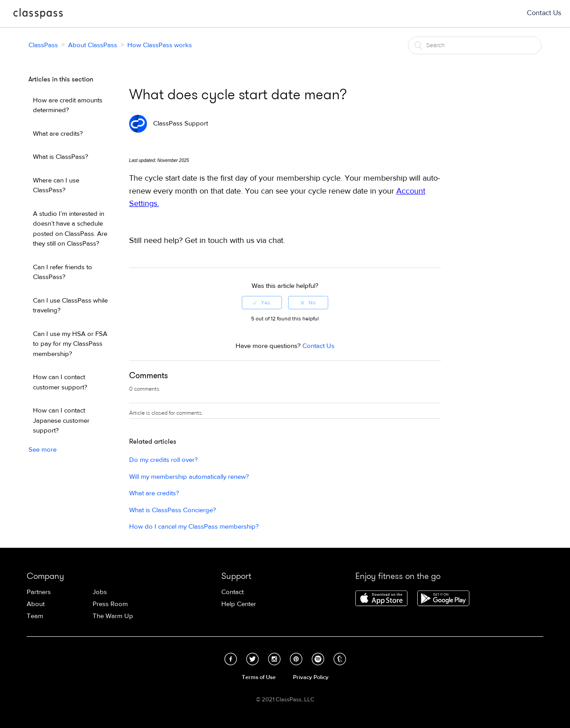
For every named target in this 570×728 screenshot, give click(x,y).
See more (43, 450)
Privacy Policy (311, 677)
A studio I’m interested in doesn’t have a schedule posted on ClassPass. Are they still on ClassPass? (70, 229)
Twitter (252, 659)
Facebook (231, 659)
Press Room (110, 604)
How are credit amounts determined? (68, 105)
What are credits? (58, 134)
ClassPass (38, 15)
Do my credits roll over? (163, 460)
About (36, 604)
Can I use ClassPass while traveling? (70, 306)
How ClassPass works (160, 45)
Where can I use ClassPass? (56, 186)
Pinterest (296, 659)
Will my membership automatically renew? (189, 477)
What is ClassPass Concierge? (173, 510)
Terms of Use (259, 677)
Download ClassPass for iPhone (381, 599)
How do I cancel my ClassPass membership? (194, 527)
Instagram (274, 659)
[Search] (475, 45)
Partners (39, 592)
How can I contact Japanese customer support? (61, 421)
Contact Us (544, 13)
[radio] (262, 303)
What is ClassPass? (61, 157)
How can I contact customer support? (60, 382)
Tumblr (340, 659)
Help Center (239, 604)
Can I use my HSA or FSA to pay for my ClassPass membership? (70, 344)
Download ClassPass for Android (443, 599)
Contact (232, 592)
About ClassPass (93, 45)
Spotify (318, 659)
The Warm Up (113, 616)
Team (35, 616)
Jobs (100, 592)
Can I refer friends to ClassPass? (63, 272)
